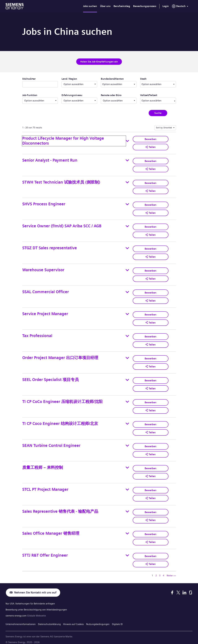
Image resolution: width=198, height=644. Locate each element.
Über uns (105, 6)
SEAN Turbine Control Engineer (51, 442)
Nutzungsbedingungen (102, 619)
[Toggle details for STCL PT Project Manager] (127, 486)
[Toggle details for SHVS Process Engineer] (127, 203)
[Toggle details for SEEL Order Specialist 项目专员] (127, 377)
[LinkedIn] (184, 588)
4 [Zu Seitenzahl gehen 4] (164, 571)
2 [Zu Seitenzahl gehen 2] (156, 571)
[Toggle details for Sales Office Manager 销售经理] (127, 529)
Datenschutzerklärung (52, 619)
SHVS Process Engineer (44, 203)
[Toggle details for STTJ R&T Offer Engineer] (127, 551)
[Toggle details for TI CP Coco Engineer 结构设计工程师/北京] (127, 421)
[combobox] (119, 84)
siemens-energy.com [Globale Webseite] (17, 611)
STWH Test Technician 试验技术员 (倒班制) (61, 181)
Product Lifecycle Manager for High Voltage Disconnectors (63, 141)
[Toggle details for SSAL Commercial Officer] (127, 290)
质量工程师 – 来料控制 (43, 464)
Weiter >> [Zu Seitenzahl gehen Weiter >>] (171, 571)
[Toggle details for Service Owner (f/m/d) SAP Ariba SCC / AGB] (127, 225)
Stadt (154, 79)
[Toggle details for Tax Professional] (127, 334)
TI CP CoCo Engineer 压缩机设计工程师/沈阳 (62, 399)
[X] (178, 588)
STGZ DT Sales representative (50, 247)
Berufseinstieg (122, 6)
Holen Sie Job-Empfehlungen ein (99, 61)
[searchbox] (155, 100)
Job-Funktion (30, 95)
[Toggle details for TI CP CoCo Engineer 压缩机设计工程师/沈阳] (127, 399)
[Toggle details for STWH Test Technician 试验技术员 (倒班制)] (127, 182)
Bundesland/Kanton (119, 79)
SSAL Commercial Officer (46, 290)
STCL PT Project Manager (45, 486)
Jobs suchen (90, 6)
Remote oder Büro (111, 95)
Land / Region (69, 79)
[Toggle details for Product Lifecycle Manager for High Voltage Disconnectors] (127, 141)
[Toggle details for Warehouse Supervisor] (127, 269)
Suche (158, 113)
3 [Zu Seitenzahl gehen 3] (160, 571)
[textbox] (119, 84)
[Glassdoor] (191, 588)
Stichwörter (29, 79)
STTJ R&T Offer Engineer (45, 551)
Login (166, 6)
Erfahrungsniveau (72, 95)
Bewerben (151, 139)
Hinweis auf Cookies (77, 619)
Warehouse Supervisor (43, 269)
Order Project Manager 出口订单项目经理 (60, 355)
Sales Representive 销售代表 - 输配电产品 (60, 508)
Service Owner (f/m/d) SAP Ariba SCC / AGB (62, 225)
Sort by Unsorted (164, 127)
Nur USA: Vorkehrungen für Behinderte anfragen (32, 599)
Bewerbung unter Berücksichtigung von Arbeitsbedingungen (38, 605)
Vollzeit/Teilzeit (149, 95)
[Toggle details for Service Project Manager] (127, 312)
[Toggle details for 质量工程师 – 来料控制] (127, 464)
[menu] (181, 7)
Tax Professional (37, 334)
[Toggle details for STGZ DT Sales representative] (127, 247)
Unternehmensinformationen (21, 619)
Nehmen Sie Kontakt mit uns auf (35, 588)
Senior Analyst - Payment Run (50, 160)
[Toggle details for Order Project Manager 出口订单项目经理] (127, 355)
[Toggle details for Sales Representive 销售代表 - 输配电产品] (127, 508)
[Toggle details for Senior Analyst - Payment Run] (127, 160)
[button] (151, 147)
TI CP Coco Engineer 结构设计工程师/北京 (60, 421)
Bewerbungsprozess (145, 6)
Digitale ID (123, 619)
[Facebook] (172, 588)
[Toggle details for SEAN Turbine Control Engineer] (127, 443)
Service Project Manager (45, 312)
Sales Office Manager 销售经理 (51, 529)
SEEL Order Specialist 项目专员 (51, 377)
